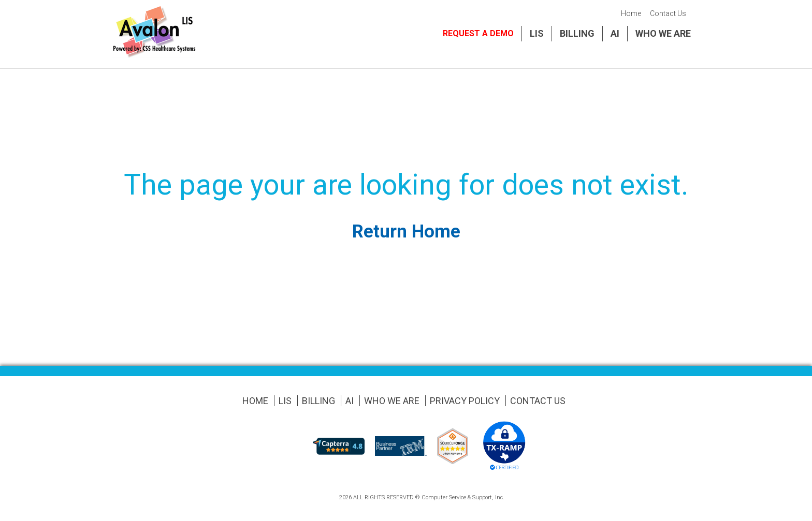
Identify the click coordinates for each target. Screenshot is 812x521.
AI (615, 33)
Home (631, 13)
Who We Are (663, 33)
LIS (537, 33)
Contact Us (668, 13)
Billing (577, 33)
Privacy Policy (465, 401)
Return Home (406, 232)
